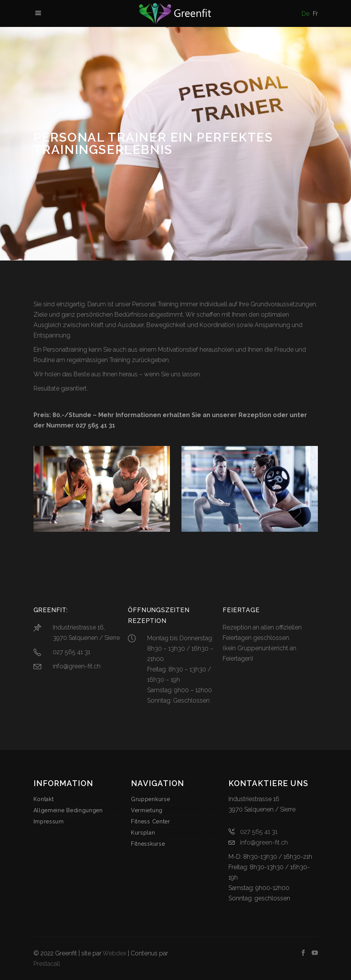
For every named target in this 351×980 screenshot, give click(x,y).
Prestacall (47, 964)
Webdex (114, 953)
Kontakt (44, 799)
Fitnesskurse (148, 844)
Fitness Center (151, 821)
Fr (315, 14)
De (306, 14)
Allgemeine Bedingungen (68, 810)
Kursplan (143, 833)
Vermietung (147, 810)
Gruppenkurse (150, 799)
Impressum (49, 821)
